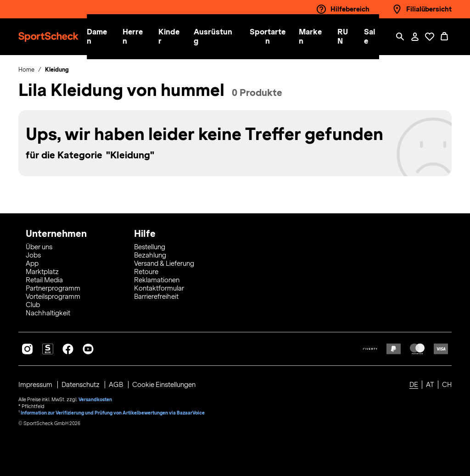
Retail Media (44, 280)
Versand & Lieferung (164, 263)
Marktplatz (42, 272)
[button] (102, 37)
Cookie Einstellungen (164, 385)
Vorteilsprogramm (53, 297)
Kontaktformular (159, 288)
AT (430, 385)
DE (414, 385)
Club (33, 305)
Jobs (33, 255)
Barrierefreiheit (156, 297)
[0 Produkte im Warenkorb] (444, 37)
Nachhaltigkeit (48, 313)
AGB (117, 385)
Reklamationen (157, 280)
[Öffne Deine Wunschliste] (430, 37)
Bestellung (150, 247)
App (32, 263)
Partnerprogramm (53, 288)
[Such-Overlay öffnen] (400, 37)
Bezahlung (150, 255)
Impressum (36, 385)
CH (447, 385)
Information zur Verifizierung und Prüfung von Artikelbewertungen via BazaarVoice (113, 412)
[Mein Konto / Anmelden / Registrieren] (415, 37)
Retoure (146, 272)
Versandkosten (95, 399)
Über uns (39, 247)
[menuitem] (107, 37)
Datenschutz (81, 385)
